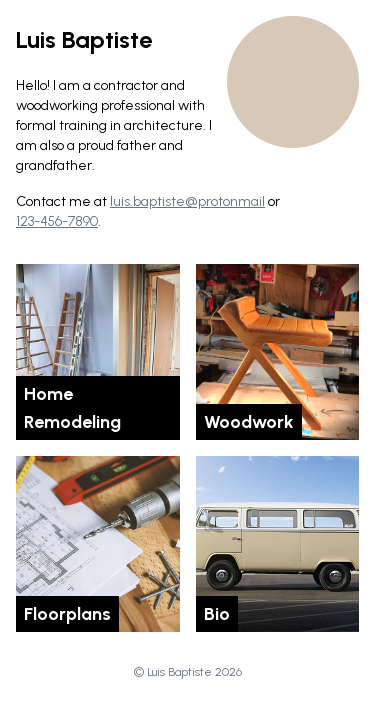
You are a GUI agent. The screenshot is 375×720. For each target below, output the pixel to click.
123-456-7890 (57, 221)
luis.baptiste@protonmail (187, 201)
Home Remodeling (72, 408)
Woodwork (249, 422)
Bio (217, 614)
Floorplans (67, 614)
